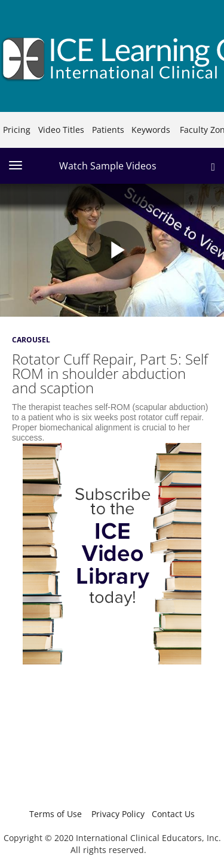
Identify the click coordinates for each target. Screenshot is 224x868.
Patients (108, 130)
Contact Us (173, 814)
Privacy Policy (118, 814)
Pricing (17, 130)
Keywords (151, 130)
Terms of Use (56, 814)
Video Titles (61, 130)
